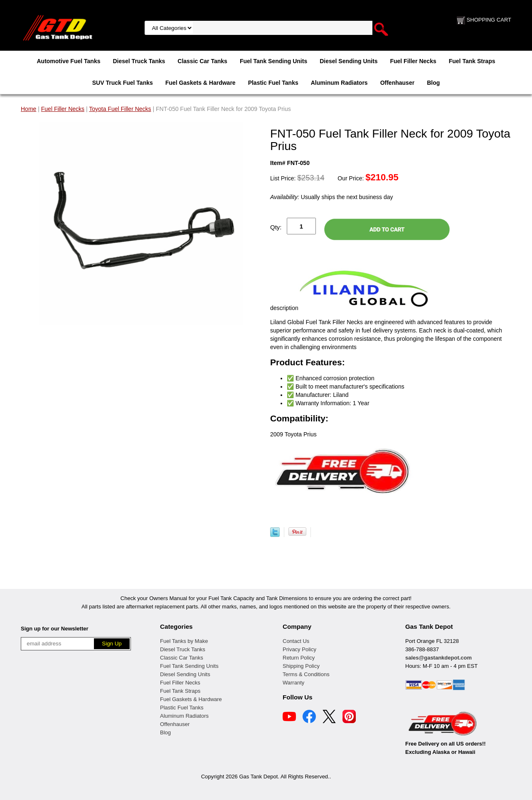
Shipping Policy (301, 666)
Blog (433, 83)
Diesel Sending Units (349, 61)
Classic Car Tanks (202, 61)
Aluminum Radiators (339, 83)
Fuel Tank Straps (472, 61)
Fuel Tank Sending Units (273, 61)
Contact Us (296, 641)
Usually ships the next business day (331, 197)
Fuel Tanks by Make (184, 641)
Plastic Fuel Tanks (273, 83)
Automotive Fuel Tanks (68, 61)
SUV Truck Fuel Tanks (123, 83)
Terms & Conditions (306, 674)
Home (28, 109)
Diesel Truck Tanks (139, 61)
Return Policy (299, 658)
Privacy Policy (299, 649)
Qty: (276, 227)
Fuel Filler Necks (413, 61)
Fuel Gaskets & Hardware (201, 83)
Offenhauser (397, 83)
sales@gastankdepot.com (438, 658)
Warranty (293, 683)
